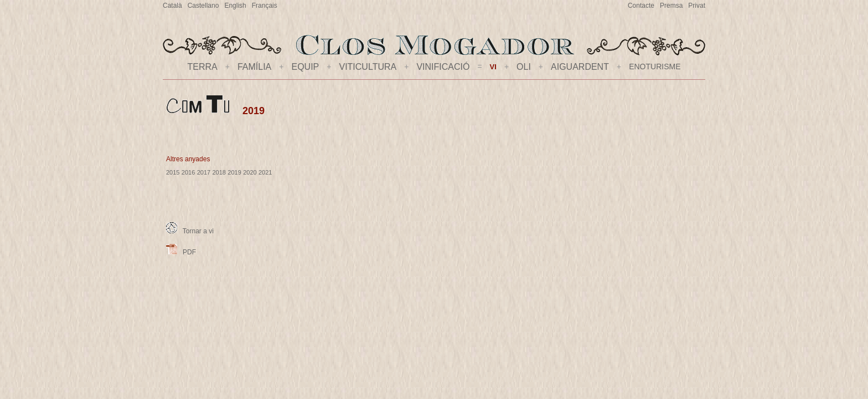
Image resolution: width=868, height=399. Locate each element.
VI (493, 67)
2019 (234, 172)
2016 (188, 172)
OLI (524, 67)
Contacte (641, 6)
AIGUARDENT (580, 67)
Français (265, 6)
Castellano (203, 6)
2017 (204, 172)
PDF (181, 252)
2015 (173, 172)
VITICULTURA (368, 67)
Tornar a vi (190, 231)
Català (172, 6)
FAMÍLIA (254, 67)
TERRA (203, 67)
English (235, 6)
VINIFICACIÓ (443, 67)
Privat (697, 6)
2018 (219, 172)
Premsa (671, 6)
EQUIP (305, 67)
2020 (250, 172)
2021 (265, 172)
